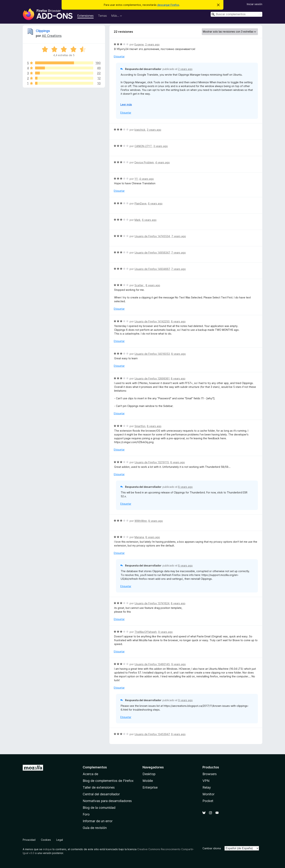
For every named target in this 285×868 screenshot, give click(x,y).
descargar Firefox (168, 5)
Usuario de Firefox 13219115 (152, 462)
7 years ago (179, 236)
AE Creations (52, 36)
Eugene (139, 44)
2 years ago (152, 44)
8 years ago (153, 285)
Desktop (149, 774)
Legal (60, 840)
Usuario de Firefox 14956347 (152, 253)
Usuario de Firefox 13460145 (152, 664)
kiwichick (140, 130)
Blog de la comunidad (99, 808)
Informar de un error (98, 821)
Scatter (139, 285)
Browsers (210, 774)
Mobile (148, 781)
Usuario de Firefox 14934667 (152, 269)
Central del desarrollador (101, 794)
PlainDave (141, 203)
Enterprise (150, 787)
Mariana (139, 537)
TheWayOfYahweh (146, 632)
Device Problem (144, 162)
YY (136, 179)
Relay (207, 787)
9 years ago (165, 632)
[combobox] (236, 14)
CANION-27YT (143, 146)
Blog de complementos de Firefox (108, 781)
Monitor (208, 794)
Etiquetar (119, 56)
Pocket (208, 801)
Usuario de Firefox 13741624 (152, 603)
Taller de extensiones (99, 787)
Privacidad (29, 840)
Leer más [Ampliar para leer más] (126, 104)
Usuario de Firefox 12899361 (152, 378)
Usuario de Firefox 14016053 (152, 354)
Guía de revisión (95, 828)
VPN (206, 781)
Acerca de (90, 774)
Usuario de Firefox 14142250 (152, 321)
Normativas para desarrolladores (107, 801)
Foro (86, 814)
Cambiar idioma (212, 848)
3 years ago (154, 130)
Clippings (43, 31)
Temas (102, 16)
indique (47, 849)
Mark (138, 220)
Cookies (46, 840)
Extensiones (85, 16)
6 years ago (155, 203)
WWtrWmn (141, 521)
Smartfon (140, 426)
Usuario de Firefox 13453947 (152, 734)
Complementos (95, 767)
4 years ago (162, 162)
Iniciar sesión (255, 4)
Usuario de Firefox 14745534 (152, 236)
